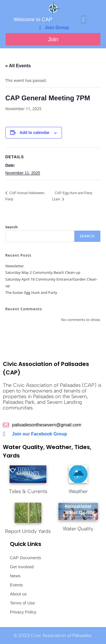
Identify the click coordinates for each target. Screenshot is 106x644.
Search (12, 227)
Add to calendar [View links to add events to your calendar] (34, 133)
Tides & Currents (28, 491)
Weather (78, 491)
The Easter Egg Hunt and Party (31, 292)
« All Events (18, 66)
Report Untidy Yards (28, 531)
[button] (84, 20)
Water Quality (78, 529)
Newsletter (15, 266)
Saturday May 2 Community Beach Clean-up (43, 272)
